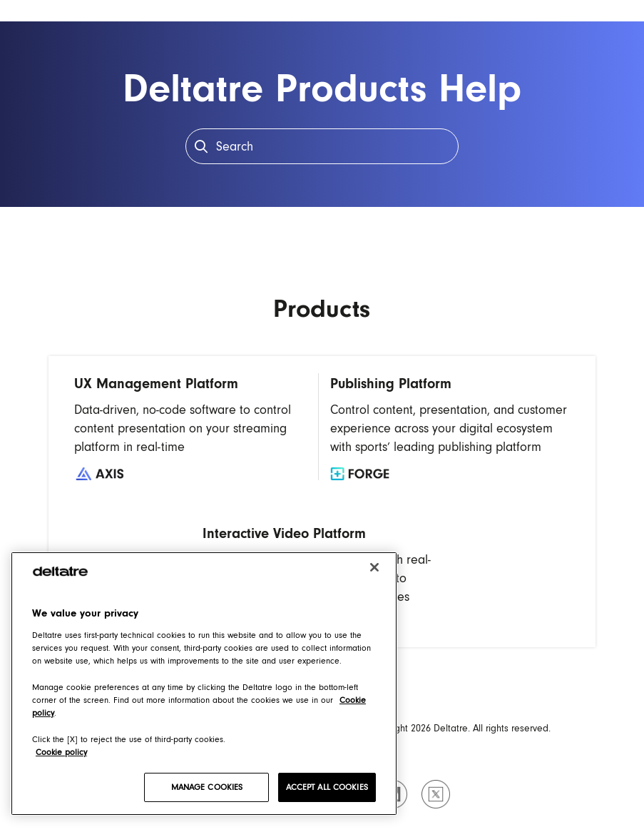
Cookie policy (61, 752)
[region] (204, 684)
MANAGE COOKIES (207, 787)
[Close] (374, 567)
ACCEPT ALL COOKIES (327, 787)
